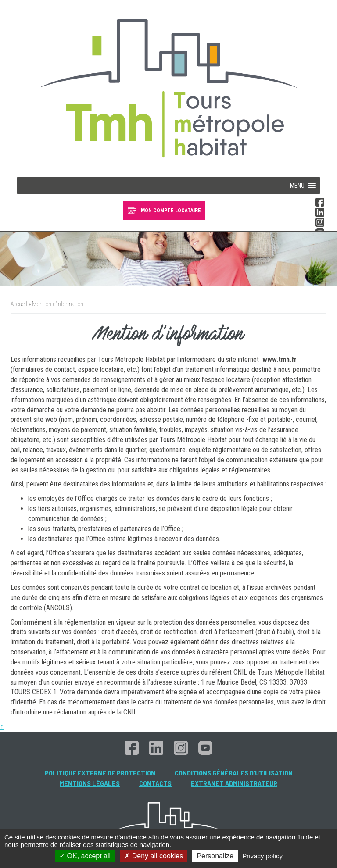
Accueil (19, 304)
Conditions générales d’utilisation (234, 773)
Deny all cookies (154, 856)
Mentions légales (90, 783)
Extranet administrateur (234, 783)
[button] (297, 186)
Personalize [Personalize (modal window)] (215, 856)
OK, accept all (85, 856)
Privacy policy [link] (262, 856)
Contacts (155, 783)
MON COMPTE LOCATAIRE (171, 211)
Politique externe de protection (100, 773)
